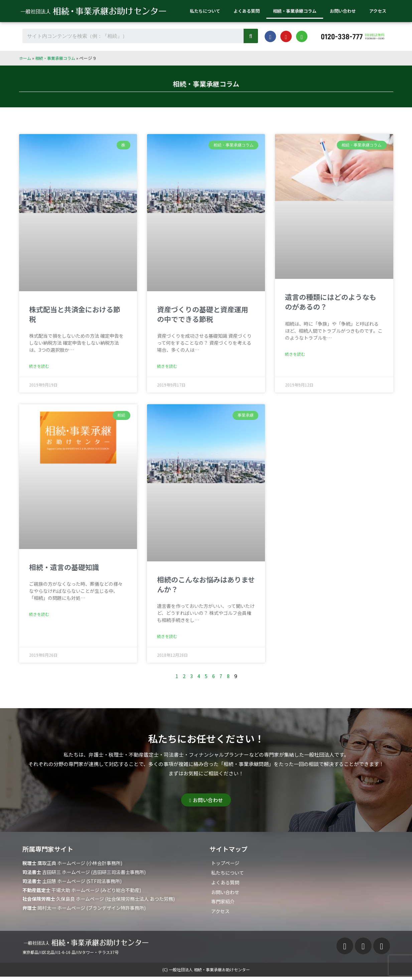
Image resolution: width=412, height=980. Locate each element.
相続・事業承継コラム (295, 11)
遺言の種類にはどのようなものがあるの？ (331, 302)
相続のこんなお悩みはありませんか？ (206, 585)
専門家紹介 (224, 904)
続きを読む (39, 367)
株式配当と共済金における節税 (75, 314)
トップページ (226, 864)
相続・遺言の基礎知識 (64, 568)
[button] (206, 801)
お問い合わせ (343, 11)
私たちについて (205, 11)
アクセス (378, 11)
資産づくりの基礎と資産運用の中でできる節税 (203, 314)
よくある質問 (247, 11)
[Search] (251, 36)
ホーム (26, 58)
